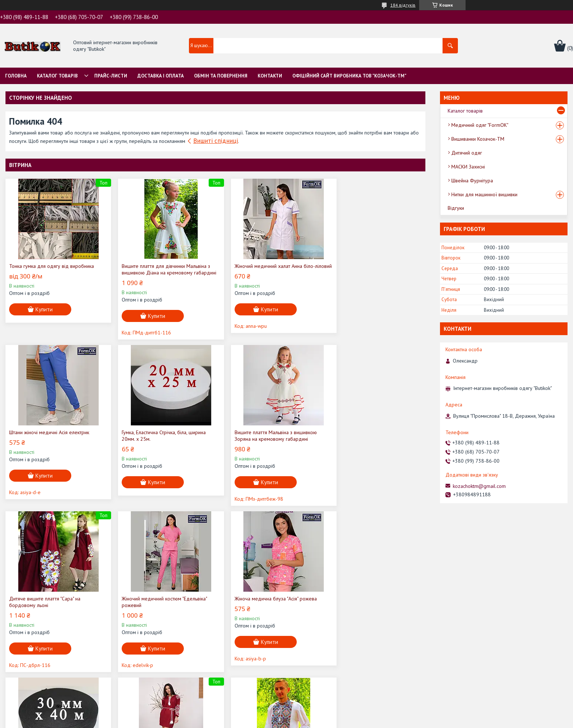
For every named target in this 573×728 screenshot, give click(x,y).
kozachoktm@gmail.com (479, 486)
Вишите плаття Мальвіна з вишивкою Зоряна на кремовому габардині (157, 442)
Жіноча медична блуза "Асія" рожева (50, 605)
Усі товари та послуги (393, 689)
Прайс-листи (111, 76)
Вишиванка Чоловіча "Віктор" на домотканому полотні (364, 608)
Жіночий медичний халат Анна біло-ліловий (263, 269)
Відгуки (456, 208)
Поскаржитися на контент (305, 721)
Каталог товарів (57, 76)
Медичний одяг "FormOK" (480, 125)
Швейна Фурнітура (472, 181)
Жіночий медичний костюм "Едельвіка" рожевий (372, 442)
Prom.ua (321, 708)
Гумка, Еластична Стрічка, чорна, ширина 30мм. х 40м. (160, 608)
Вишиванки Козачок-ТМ (478, 139)
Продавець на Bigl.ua (286, 714)
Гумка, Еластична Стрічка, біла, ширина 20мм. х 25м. (51, 442)
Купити (44, 309)
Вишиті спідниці (216, 141)
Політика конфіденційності (362, 721)
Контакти (270, 76)
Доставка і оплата (161, 76)
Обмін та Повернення (221, 76)
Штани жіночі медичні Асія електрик (369, 266)
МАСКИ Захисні (468, 167)
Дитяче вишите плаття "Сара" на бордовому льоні (258, 442)
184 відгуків (403, 5)
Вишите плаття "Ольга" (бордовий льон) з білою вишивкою (268, 608)
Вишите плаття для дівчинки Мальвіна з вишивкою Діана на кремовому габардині (160, 273)
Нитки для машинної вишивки (484, 194)
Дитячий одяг (467, 153)
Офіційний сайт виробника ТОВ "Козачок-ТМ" (349, 76)
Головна (16, 76)
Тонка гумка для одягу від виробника (52, 266)
